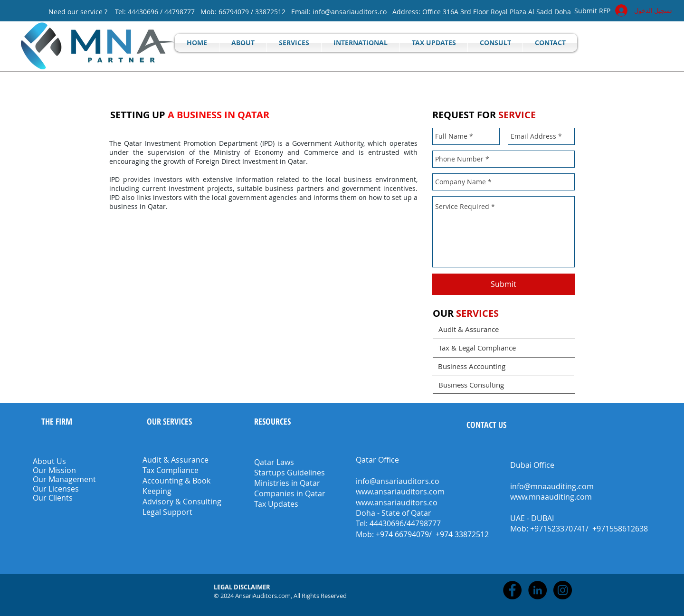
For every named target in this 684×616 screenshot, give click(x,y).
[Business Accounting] (503, 366)
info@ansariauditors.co (350, 12)
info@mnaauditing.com (552, 486)
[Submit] (503, 284)
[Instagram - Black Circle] (563, 590)
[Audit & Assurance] (504, 329)
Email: (302, 12)
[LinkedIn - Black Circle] (537, 590)
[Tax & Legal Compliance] (504, 348)
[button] (243, 587)
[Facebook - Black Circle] (512, 590)
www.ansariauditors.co (397, 502)
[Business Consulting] (504, 385)
